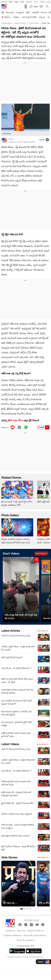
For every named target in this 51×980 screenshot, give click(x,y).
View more (41, 553)
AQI (36, 6)
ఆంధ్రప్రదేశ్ (35, 12)
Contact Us (10, 931)
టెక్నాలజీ (42, 17)
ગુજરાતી (29, 2)
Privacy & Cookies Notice (35, 935)
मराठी (22, 2)
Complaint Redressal (12, 935)
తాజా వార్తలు (10, 12)
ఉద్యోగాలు (8, 17)
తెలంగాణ (44, 12)
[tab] (22, 909)
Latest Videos (10, 744)
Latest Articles (11, 631)
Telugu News (7, 23)
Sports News (20, 23)
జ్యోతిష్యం (17, 17)
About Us (21, 931)
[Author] (4, 140)
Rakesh (11, 139)
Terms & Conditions (25, 940)
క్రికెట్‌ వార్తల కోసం (15, 420)
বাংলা (36, 2)
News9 (4, 2)
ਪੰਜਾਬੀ (42, 2)
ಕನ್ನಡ (16, 2)
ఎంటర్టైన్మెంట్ (20, 12)
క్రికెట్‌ (28, 12)
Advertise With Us (36, 931)
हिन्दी (11, 2)
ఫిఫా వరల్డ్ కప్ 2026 (29, 17)
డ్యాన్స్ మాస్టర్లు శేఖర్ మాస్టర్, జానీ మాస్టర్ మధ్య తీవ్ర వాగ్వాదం (21, 616)
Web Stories (9, 857)
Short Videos (11, 553)
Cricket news (34, 23)
